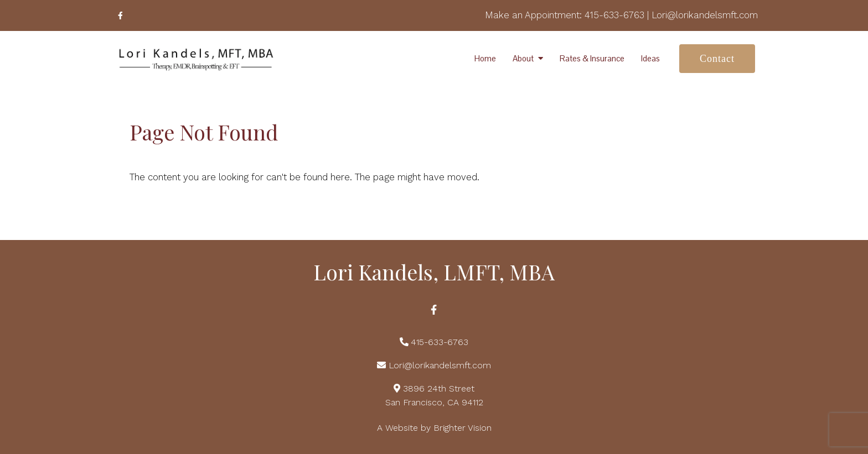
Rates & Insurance (592, 59)
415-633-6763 (614, 15)
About (523, 59)
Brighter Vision (463, 428)
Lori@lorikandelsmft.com (705, 15)
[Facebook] (120, 15)
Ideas (650, 59)
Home (485, 59)
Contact (717, 59)
